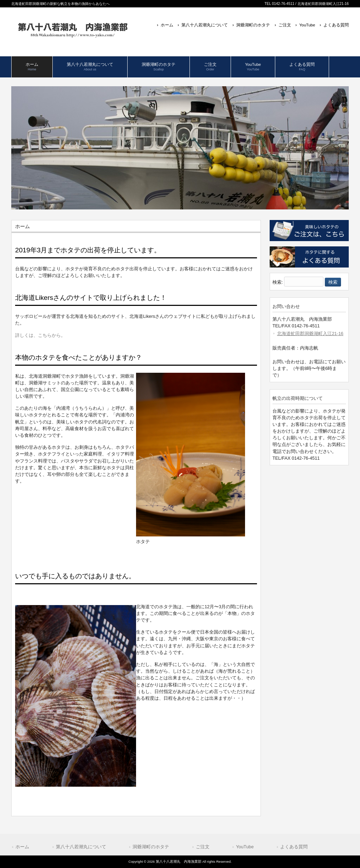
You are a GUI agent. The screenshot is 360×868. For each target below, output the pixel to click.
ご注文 (285, 25)
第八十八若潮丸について (205, 25)
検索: (278, 282)
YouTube (307, 25)
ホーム (167, 25)
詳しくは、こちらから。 (40, 335)
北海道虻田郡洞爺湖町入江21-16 (310, 334)
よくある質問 (336, 25)
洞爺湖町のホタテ (253, 25)
